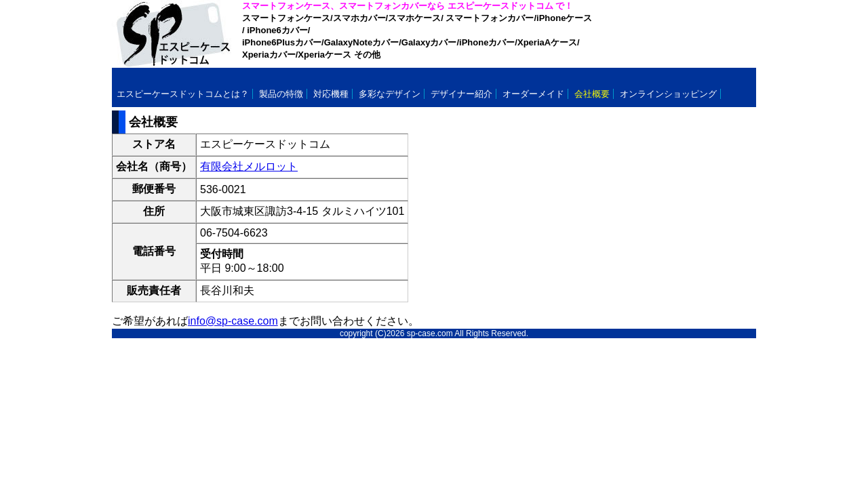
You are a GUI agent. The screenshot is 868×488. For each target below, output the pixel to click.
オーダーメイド (533, 94)
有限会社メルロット (249, 166)
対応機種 (331, 94)
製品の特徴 (281, 94)
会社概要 (592, 94)
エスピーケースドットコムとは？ (183, 94)
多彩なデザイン (390, 94)
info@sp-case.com (233, 321)
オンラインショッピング (668, 94)
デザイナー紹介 (461, 94)
